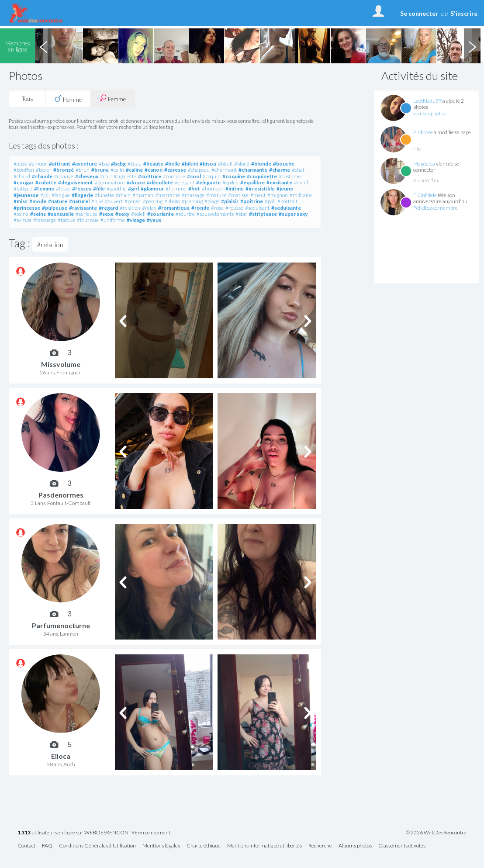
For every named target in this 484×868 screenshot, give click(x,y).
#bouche (284, 164)
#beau (135, 164)
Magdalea (424, 164)
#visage (136, 220)
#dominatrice (110, 182)
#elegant (185, 182)
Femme (113, 99)
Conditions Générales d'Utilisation (97, 846)
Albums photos (355, 846)
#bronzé (64, 170)
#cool (194, 176)
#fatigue (23, 188)
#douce (136, 182)
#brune (100, 170)
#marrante (168, 195)
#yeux (154, 220)
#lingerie (82, 195)
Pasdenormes (61, 495)
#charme (280, 170)
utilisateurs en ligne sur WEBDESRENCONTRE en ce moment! (95, 833)
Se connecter (419, 13)
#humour (213, 188)
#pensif (133, 201)
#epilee (230, 182)
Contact (26, 846)
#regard (108, 208)
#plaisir (230, 201)
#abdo (20, 164)
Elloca (61, 756)
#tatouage (45, 220)
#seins (38, 214)
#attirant (60, 164)
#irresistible (260, 188)
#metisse (238, 195)
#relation (130, 208)
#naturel (79, 201)
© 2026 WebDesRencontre (436, 833)
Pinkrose (423, 132)
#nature (58, 201)
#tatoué (66, 220)
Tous (28, 99)
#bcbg (118, 164)
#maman (143, 195)
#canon (154, 170)
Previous (43, 46)
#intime (235, 188)
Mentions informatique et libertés (264, 846)
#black (225, 164)
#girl (133, 188)
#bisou (208, 164)
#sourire (185, 214)
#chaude (42, 176)
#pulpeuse (55, 208)
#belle (173, 164)
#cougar (24, 182)
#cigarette (125, 176)
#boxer (44, 170)
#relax (149, 208)
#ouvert (114, 201)
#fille (99, 188)
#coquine (234, 176)
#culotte (46, 182)
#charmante (253, 170)
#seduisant (257, 208)
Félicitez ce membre (436, 208)
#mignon (278, 195)
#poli (270, 201)
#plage (212, 201)
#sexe (106, 214)
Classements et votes (402, 846)
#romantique (174, 208)
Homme (68, 99)
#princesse (27, 208)
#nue (97, 201)
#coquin (212, 176)
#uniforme (113, 220)
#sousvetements (215, 214)
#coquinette (262, 176)
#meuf (258, 195)
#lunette (104, 195)
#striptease (263, 214)
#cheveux (87, 176)
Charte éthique (204, 846)
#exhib (302, 182)
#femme (44, 188)
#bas (104, 164)
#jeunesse (26, 195)
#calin (117, 170)
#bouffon (24, 170)
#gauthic (116, 188)
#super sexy (293, 214)
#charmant (224, 170)
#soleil (138, 214)
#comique (174, 176)
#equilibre (252, 182)
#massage (193, 195)
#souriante (161, 214)
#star (241, 214)
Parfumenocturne (61, 625)
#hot (194, 188)
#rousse (234, 208)
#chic (106, 176)
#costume (290, 176)
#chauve (64, 176)
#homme (176, 188)
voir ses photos (429, 113)
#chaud (22, 176)
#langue (61, 195)
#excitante (279, 182)
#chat (298, 170)
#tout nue (88, 220)
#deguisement (76, 182)
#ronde (200, 208)
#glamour (152, 188)
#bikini (190, 164)
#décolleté (160, 182)
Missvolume (61, 364)
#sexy (122, 214)
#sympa (22, 220)
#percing (153, 201)
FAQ (47, 846)
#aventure (85, 164)
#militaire (301, 195)
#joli (45, 195)
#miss (21, 201)
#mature (216, 195)
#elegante (208, 182)
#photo (172, 201)
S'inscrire (464, 13)
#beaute (153, 164)
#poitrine (252, 201)
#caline (134, 170)
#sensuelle (61, 214)
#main (123, 195)
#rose (217, 208)
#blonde (261, 164)
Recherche (320, 846)
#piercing (192, 201)
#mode (38, 201)
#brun (83, 170)
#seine (21, 214)
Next (472, 46)
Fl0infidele (425, 195)
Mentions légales (161, 846)
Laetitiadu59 (427, 101)
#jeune (285, 188)
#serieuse (86, 214)
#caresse (175, 170)
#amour (38, 164)
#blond (242, 164)
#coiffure (150, 176)
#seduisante (286, 208)
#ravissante (83, 208)
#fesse (63, 188)
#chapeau (199, 170)
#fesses (82, 188)
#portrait (287, 201)
